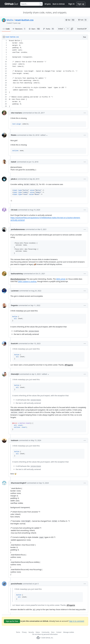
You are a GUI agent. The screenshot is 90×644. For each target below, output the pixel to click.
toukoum (15, 440)
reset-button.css (24, 20)
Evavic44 (14, 343)
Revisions (19, 29)
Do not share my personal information (45, 634)
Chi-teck (14, 210)
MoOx (10, 20)
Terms (18, 632)
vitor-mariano (16, 113)
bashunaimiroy (17, 274)
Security (31, 632)
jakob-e (14, 179)
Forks (49, 29)
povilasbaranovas (18, 229)
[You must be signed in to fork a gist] (83, 20)
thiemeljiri (15, 374)
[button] (72, 29)
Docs (53, 632)
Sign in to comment (77, 621)
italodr (14, 162)
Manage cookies (69, 632)
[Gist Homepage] (11, 4)
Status (38, 632)
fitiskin (14, 135)
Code (6, 29)
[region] (45, 74)
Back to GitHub (59, 4)
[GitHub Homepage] (38, 638)
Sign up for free (12, 621)
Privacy (24, 632)
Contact (59, 632)
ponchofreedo (17, 584)
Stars (35, 29)
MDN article (61, 279)
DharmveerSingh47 (19, 483)
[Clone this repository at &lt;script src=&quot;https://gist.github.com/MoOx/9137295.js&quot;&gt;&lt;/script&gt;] (68, 29)
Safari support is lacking (27, 281)
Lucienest (15, 291)
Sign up (81, 4)
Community (45, 632)
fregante (14, 305)
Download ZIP (82, 29)
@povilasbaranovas (18, 279)
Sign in (71, 4)
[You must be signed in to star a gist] (70, 20)
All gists (48, 4)
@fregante (69, 365)
